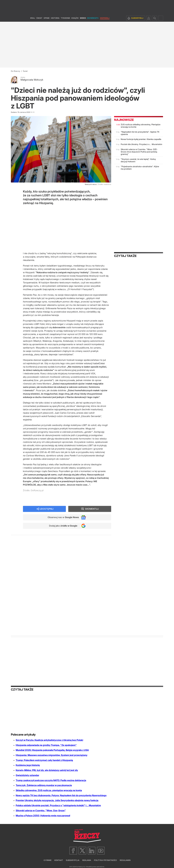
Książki (75, 18)
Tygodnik (65, 18)
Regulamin (125, 860)
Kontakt (59, 860)
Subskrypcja (73, 860)
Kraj (33, 18)
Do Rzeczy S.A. (81, 867)
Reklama (87, 860)
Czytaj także (125, 256)
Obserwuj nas (63, 517)
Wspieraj (105, 18)
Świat (39, 18)
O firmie (48, 860)
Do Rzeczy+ (93, 18)
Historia (55, 18)
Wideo (83, 18)
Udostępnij (47, 509)
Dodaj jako (63, 526)
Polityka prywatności (105, 860)
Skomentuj (92, 509)
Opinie (47, 18)
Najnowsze (124, 120)
